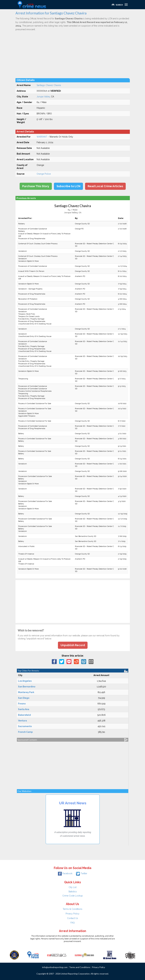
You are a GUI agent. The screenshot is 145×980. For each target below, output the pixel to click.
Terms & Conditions (72, 909)
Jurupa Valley (43, 97)
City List (73, 887)
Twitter (82, 873)
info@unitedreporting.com (55, 967)
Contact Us (73, 918)
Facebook (65, 873)
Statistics (73, 892)
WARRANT (42, 137)
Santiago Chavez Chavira (49, 85)
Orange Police (44, 174)
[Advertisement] (73, 54)
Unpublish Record (73, 645)
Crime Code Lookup (73, 896)
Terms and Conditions (80, 967)
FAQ (73, 923)
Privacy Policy (72, 914)
